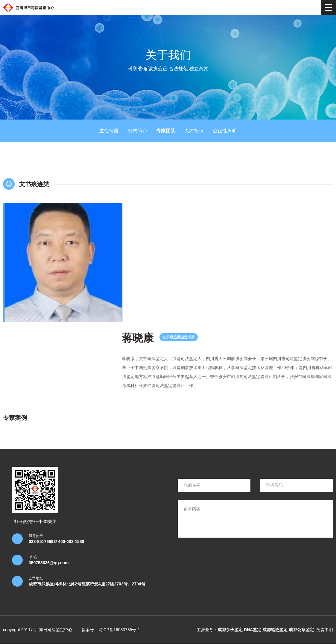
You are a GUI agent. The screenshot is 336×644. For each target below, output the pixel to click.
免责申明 (325, 630)
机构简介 (137, 131)
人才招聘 (194, 131)
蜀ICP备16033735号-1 (119, 630)
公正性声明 (225, 131)
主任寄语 (109, 131)
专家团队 (166, 131)
